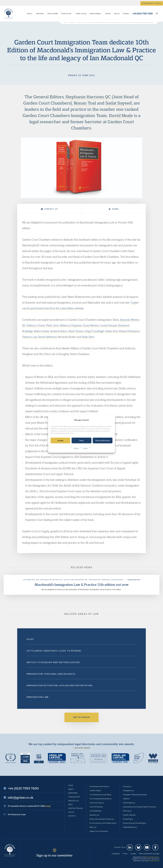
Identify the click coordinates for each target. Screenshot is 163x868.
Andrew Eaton (59, 331)
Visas (30, 639)
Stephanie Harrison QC (88, 97)
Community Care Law (97, 803)
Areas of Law (66, 14)
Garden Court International (99, 831)
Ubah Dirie (88, 337)
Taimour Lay (30, 337)
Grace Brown (91, 325)
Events (108, 14)
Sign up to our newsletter (55, 855)
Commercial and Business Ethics (100, 799)
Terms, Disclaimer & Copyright (149, 854)
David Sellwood (47, 337)
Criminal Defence (95, 811)
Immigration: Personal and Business (51, 674)
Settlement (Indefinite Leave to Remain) (54, 651)
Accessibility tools (152, 3)
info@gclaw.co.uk (21, 797)
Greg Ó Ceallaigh (94, 331)
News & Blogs (95, 14)
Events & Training (75, 808)
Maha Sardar (41, 331)
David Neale (121, 115)
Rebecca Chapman (71, 325)
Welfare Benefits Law (130, 827)
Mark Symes (76, 331)
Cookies (76, 448)
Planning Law (127, 811)
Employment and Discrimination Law (102, 819)
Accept (60, 440)
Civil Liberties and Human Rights (100, 795)
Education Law (94, 815)
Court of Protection (96, 807)
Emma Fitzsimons (130, 331)
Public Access (81, 14)
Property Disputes (129, 815)
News (70, 804)
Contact (126, 14)
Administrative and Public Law (100, 786)
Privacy (86, 448)
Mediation (126, 799)
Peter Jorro (53, 325)
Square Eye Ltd (154, 861)
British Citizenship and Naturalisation (53, 662)
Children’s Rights (95, 791)
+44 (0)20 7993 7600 (142, 14)
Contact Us (49, 209)
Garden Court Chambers (9, 14)
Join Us (117, 14)
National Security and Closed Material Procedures (140, 807)
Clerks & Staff (53, 14)
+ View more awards (82, 748)
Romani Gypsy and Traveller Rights (134, 823)
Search (157, 14)
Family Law (93, 827)
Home (70, 785)
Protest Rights (128, 819)
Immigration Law (38, 697)
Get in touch (81, 717)
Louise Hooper (108, 325)
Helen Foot (112, 331)
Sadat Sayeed (119, 103)
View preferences (103, 440)
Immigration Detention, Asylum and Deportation (59, 685)
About (29, 14)
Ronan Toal (85, 103)
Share (114, 209)
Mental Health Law (129, 803)
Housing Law (127, 786)
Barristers (40, 14)
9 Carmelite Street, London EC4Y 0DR (29, 806)
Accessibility (116, 854)
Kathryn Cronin (36, 325)
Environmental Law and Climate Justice (103, 823)
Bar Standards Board (152, 857)
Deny (81, 440)
